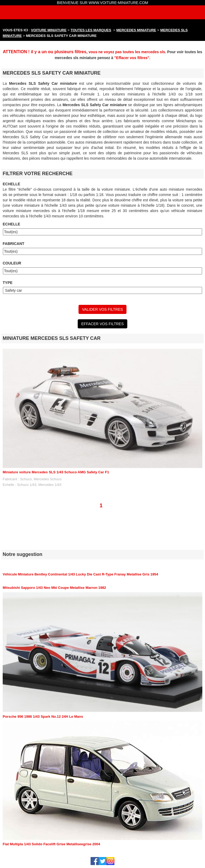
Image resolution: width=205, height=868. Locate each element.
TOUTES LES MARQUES (91, 30)
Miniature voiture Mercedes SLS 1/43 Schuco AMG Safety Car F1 (56, 472)
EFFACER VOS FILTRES (102, 324)
